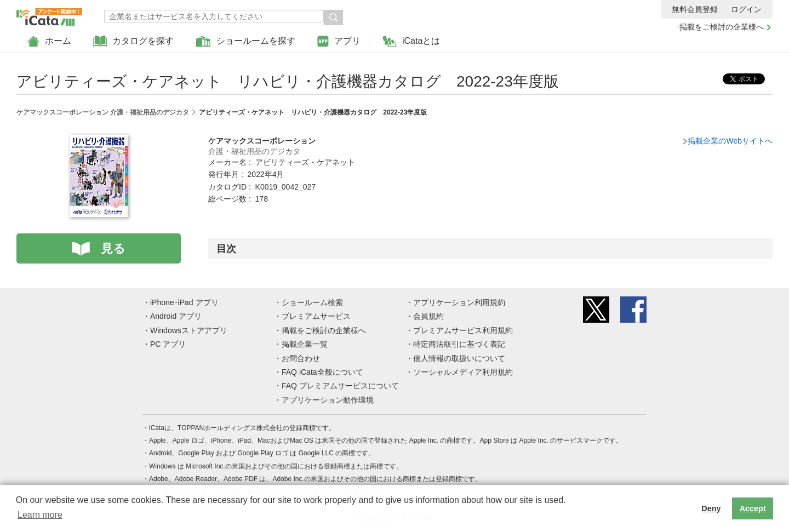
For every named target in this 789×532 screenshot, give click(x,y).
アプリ (339, 41)
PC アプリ (168, 344)
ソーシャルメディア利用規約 (463, 372)
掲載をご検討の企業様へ (722, 27)
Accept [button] (753, 508)
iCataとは (411, 41)
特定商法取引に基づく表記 (459, 344)
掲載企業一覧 (305, 344)
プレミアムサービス (316, 316)
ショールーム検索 (312, 302)
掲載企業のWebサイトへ (730, 141)
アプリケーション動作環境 (328, 400)
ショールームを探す (245, 41)
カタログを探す (133, 41)
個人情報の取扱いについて (459, 358)
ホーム (49, 41)
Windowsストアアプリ (189, 330)
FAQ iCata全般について (322, 372)
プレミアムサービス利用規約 (463, 330)
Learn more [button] (40, 515)
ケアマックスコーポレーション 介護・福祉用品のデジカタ (103, 112)
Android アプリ (176, 316)
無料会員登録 (695, 9)
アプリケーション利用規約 (459, 302)
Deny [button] (711, 508)
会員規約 (428, 316)
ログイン (746, 9)
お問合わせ (301, 358)
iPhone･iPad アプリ (184, 302)
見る (113, 248)
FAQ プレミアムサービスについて (340, 386)
